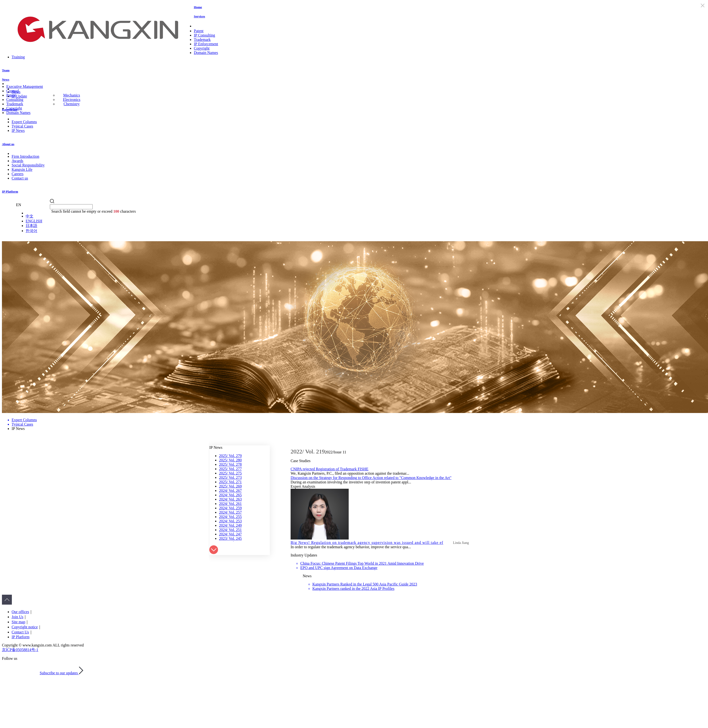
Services (199, 16)
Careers (18, 174)
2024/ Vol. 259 (230, 508)
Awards (17, 161)
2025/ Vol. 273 (230, 477)
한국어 (31, 231)
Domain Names (206, 53)
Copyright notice (25, 627)
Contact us (20, 178)
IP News (18, 131)
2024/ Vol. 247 (230, 534)
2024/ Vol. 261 (230, 504)
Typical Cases (22, 126)
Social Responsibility (28, 165)
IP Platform (10, 191)
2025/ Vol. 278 (230, 464)
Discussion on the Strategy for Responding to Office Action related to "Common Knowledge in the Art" (371, 478)
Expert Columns (24, 122)
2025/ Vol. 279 (230, 456)
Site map (18, 622)
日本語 (31, 226)
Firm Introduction (25, 156)
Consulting (15, 100)
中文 (30, 216)
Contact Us (20, 632)
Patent (199, 31)
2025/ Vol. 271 (230, 482)
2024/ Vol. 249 (230, 525)
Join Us (17, 617)
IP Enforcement (206, 44)
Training (18, 57)
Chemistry (72, 104)
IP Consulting (204, 35)
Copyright (202, 48)
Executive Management (25, 86)
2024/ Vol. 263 (230, 499)
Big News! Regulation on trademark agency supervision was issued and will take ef (367, 543)
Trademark (202, 40)
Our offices (20, 612)
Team (6, 70)
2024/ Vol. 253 (230, 521)
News (6, 79)
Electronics (72, 100)
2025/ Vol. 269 (230, 486)
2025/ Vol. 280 (230, 460)
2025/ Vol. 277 (230, 469)
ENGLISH (34, 221)
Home (198, 7)
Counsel (13, 91)
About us (8, 144)
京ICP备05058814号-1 (20, 650)
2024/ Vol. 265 (230, 495)
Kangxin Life (22, 169)
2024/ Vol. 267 (230, 491)
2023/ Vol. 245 (230, 538)
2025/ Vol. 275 (230, 473)
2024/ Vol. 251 (230, 530)
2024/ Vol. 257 (230, 512)
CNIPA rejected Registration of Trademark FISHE (330, 469)
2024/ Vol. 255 (230, 517)
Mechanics (72, 95)
